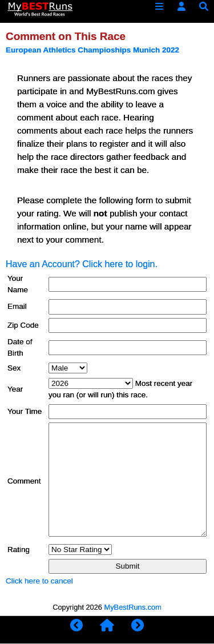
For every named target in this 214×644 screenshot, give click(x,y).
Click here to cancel (39, 581)
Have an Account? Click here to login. (82, 264)
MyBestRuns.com (133, 607)
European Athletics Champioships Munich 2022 (92, 50)
